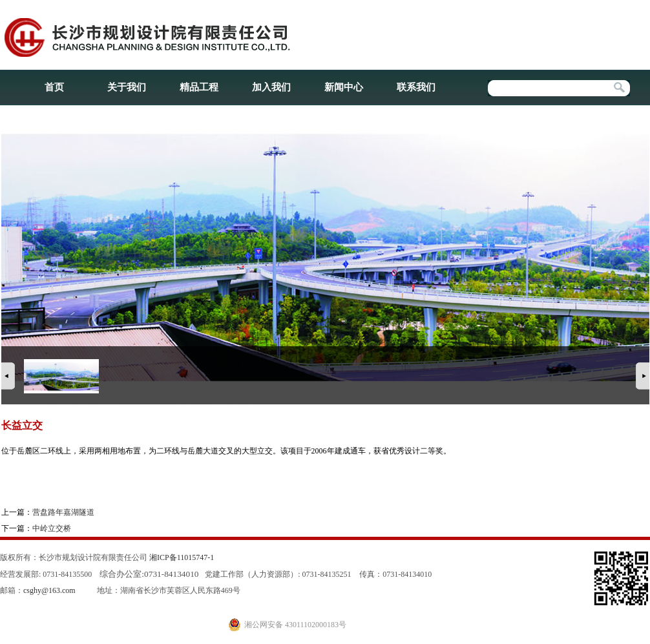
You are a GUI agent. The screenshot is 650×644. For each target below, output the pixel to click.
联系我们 (416, 87)
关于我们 (127, 87)
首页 (54, 87)
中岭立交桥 (52, 528)
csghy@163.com (49, 590)
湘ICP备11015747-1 (182, 557)
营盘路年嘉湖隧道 (63, 512)
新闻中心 (344, 87)
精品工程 (199, 87)
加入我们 (271, 87)
